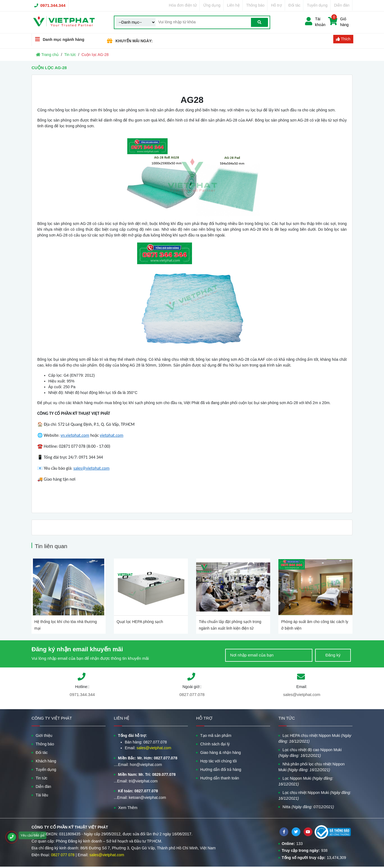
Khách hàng (46, 761)
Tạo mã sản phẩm (216, 735)
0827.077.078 (192, 694)
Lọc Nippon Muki (306, 781)
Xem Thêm (128, 808)
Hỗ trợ (276, 5)
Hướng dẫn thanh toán (220, 778)
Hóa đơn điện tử (183, 5)
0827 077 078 (63, 855)
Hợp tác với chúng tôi (218, 761)
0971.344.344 (53, 5)
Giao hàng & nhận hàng (221, 753)
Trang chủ (47, 55)
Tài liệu (42, 795)
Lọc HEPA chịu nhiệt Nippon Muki (315, 738)
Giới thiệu (44, 735)
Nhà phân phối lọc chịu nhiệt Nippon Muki (311, 767)
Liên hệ (233, 5)
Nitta (308, 807)
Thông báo (255, 5)
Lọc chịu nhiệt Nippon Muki (315, 795)
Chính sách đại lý (215, 744)
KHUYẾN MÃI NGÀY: (134, 41)
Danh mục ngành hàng (58, 39)
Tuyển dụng (317, 5)
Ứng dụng (212, 5)
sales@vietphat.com (302, 694)
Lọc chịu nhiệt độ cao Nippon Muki (310, 753)
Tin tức (70, 55)
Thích (343, 39)
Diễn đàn (342, 5)
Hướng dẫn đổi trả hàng (221, 770)
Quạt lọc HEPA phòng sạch (140, 622)
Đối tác (295, 5)
